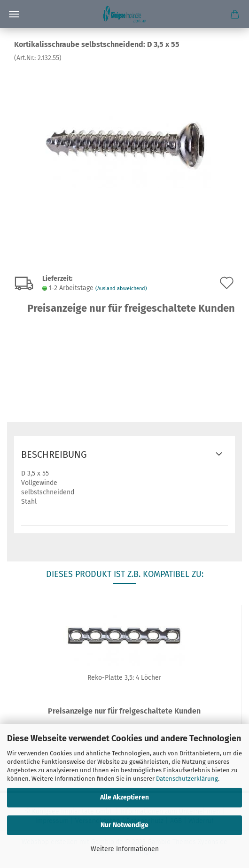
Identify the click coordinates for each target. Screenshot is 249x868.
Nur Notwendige (124, 825)
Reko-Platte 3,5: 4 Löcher (124, 678)
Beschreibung (54, 454)
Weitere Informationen (125, 849)
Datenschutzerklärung (187, 779)
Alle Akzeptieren (124, 797)
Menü (14, 14)
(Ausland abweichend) (121, 288)
